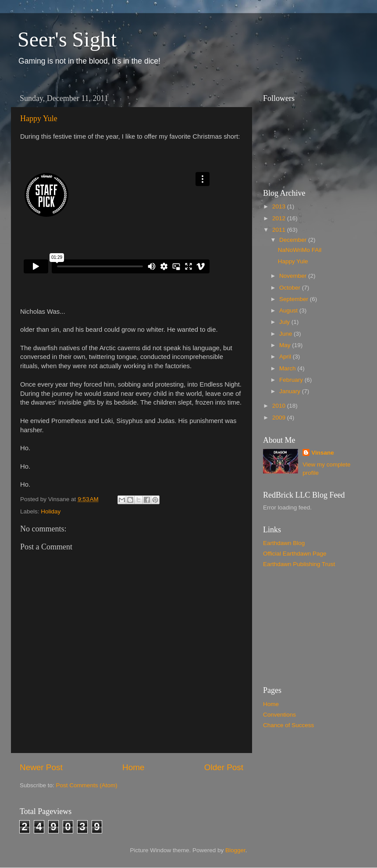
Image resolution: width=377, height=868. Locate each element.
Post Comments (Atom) (87, 785)
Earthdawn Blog (284, 543)
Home (133, 767)
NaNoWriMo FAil (300, 250)
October (291, 288)
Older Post (224, 767)
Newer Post (41, 767)
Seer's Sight (67, 39)
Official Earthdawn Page (295, 554)
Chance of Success (288, 725)
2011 (280, 230)
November (294, 276)
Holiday (51, 511)
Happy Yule (39, 118)
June (286, 334)
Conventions (279, 715)
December (294, 240)
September (295, 299)
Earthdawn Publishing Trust (299, 564)
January (291, 391)
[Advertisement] (307, 627)
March (288, 368)
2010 (280, 406)
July (285, 322)
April (286, 357)
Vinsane (323, 453)
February (292, 380)
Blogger (235, 850)
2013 (280, 206)
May (286, 345)
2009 (280, 418)
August (289, 310)
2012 (280, 218)
